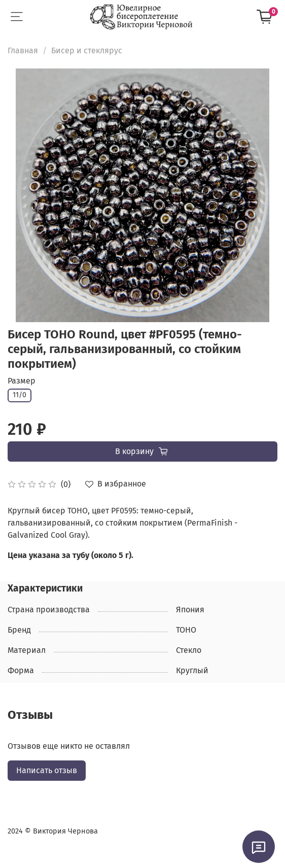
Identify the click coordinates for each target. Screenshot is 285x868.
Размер (22, 381)
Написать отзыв (47, 770)
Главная (23, 50)
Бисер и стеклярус (87, 50)
